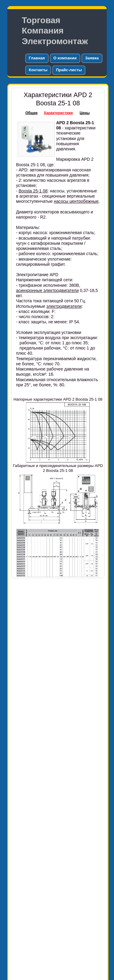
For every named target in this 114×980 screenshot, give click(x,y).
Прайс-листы (69, 70)
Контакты (38, 70)
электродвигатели (64, 306)
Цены (85, 113)
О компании (65, 58)
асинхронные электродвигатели (47, 290)
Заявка (92, 58)
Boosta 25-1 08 (33, 191)
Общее (32, 113)
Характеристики (58, 113)
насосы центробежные (76, 201)
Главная (37, 58)
